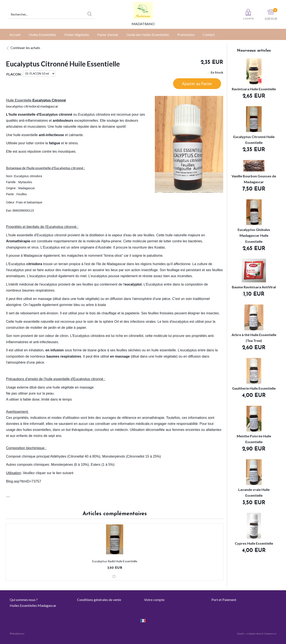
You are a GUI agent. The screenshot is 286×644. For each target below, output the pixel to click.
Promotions (186, 35)
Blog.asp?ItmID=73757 (24, 481)
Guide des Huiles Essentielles (148, 35)
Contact (209, 35)
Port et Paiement (224, 600)
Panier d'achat (108, 35)
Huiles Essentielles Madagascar (33, 605)
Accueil (15, 35)
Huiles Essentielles (42, 35)
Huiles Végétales (77, 35)
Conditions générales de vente (99, 600)
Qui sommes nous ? (24, 600)
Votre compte (154, 600)
